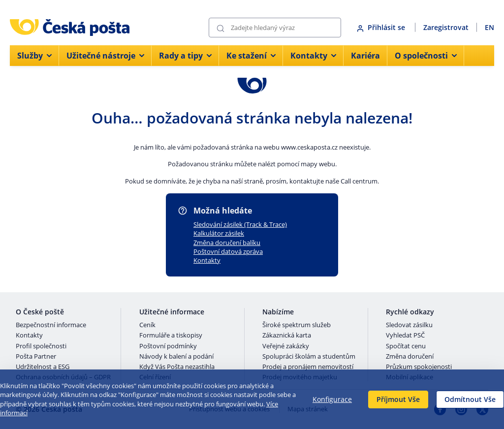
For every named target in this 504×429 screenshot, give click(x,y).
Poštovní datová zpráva (228, 251)
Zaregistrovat (446, 27)
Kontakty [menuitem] (313, 56)
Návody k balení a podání (176, 357)
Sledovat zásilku (409, 325)
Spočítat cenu (406, 346)
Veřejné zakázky (286, 346)
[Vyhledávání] (275, 28)
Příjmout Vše (398, 399)
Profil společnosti (41, 346)
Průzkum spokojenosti (419, 367)
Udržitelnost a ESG (43, 367)
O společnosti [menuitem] (426, 56)
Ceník (147, 325)
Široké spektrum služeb (297, 325)
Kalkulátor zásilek (219, 233)
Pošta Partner (36, 357)
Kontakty (207, 260)
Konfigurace (332, 399)
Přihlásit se (382, 27)
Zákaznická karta (287, 336)
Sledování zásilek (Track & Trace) (240, 224)
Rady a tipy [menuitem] (185, 56)
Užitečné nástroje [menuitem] (105, 56)
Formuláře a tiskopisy (171, 336)
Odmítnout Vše (470, 399)
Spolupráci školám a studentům (309, 357)
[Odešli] (220, 28)
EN (489, 27)
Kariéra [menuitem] (365, 56)
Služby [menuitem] (34, 56)
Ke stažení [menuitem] (251, 56)
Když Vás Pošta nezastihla (177, 367)
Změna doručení (410, 357)
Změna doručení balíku (227, 243)
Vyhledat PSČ (405, 336)
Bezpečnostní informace (51, 325)
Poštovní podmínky (168, 346)
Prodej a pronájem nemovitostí (308, 367)
